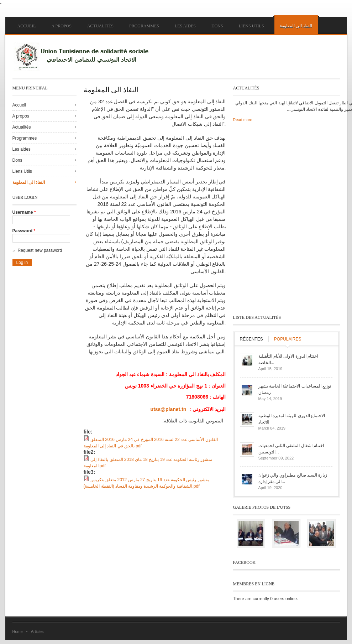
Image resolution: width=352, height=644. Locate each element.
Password (24, 231)
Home (18, 632)
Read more (243, 120)
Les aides (185, 26)
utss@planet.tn (169, 409)
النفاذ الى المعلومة (296, 26)
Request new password (40, 250)
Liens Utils (251, 26)
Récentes (251, 339)
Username (24, 212)
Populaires (288, 339)
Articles (37, 632)
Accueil (27, 26)
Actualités (100, 26)
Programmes (144, 26)
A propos (62, 26)
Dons (217, 26)
